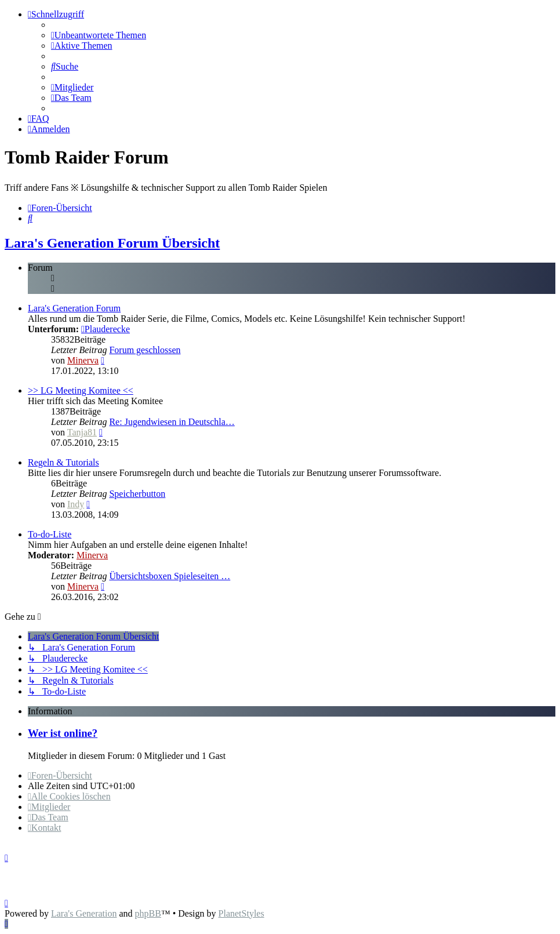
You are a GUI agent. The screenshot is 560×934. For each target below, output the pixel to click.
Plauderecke (106, 329)
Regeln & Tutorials (63, 462)
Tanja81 (82, 432)
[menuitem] (99, 35)
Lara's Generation (84, 913)
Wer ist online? (63, 733)
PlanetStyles (241, 913)
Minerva (83, 360)
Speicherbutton (137, 494)
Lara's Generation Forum (74, 308)
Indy (76, 504)
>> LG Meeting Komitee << (81, 390)
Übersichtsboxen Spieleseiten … (170, 576)
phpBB (148, 913)
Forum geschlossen (145, 350)
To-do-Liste (50, 534)
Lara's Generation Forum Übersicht (112, 243)
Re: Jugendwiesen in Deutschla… (172, 422)
